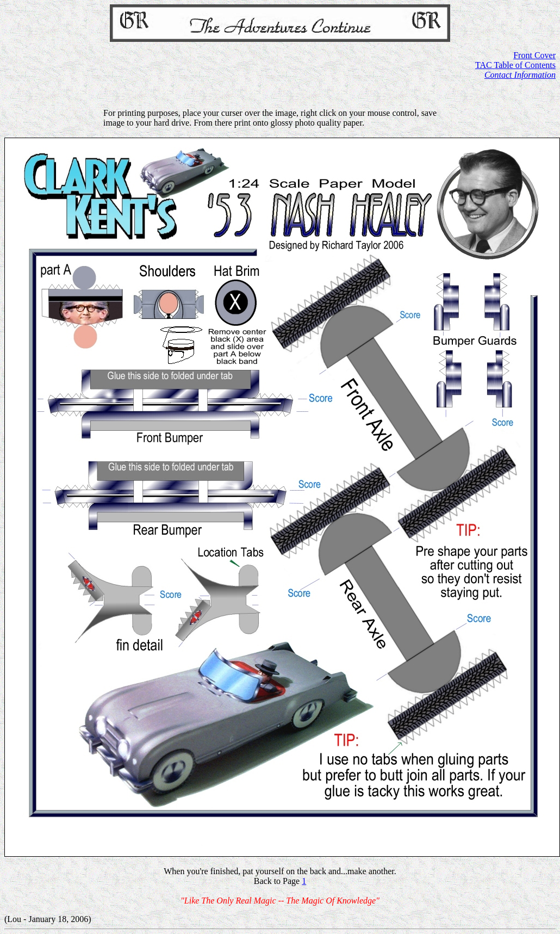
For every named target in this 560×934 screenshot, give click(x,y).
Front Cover (534, 55)
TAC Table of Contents (515, 65)
